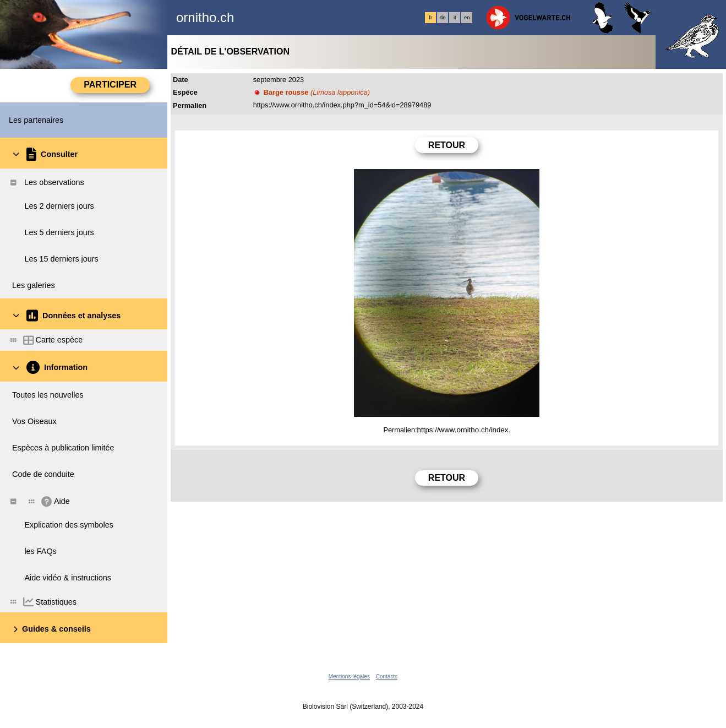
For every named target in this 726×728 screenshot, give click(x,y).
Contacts (387, 677)
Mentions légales (349, 677)
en (467, 18)
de (443, 18)
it (455, 18)
